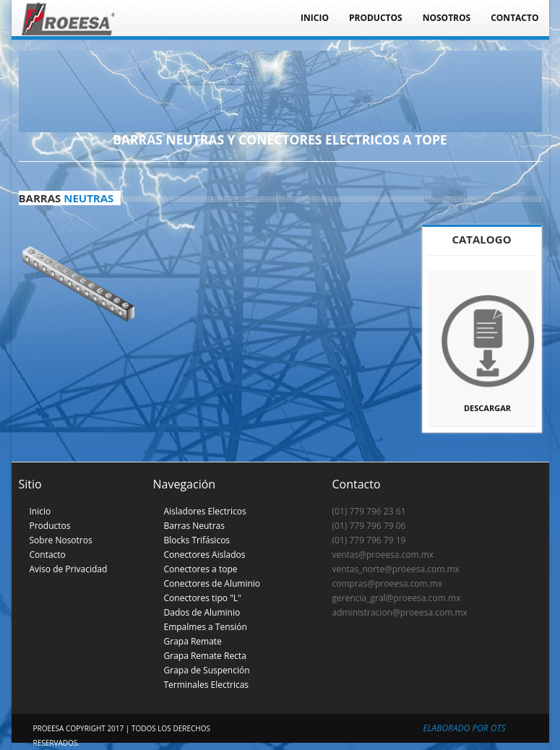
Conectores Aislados (205, 555)
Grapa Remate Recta (205, 656)
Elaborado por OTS (465, 728)
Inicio (315, 18)
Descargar (488, 347)
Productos (376, 18)
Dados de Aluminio (202, 612)
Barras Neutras (194, 526)
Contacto (514, 18)
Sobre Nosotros (61, 540)
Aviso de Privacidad (69, 569)
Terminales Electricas (207, 685)
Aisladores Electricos (205, 511)
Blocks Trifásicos (197, 540)
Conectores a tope (201, 569)
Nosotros (447, 18)
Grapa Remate (193, 641)
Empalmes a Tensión (206, 627)
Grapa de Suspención (207, 670)
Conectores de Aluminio (212, 583)
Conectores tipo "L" (203, 598)
